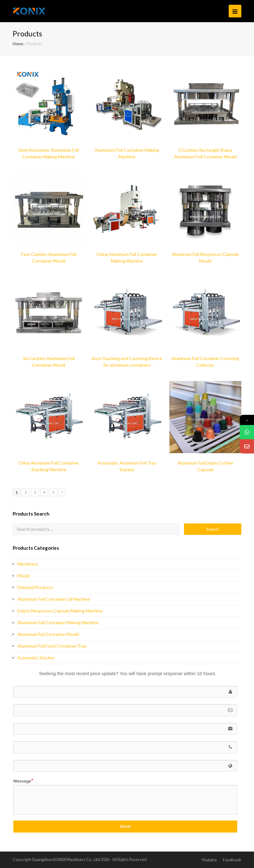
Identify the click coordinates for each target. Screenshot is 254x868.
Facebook (232, 860)
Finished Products (35, 587)
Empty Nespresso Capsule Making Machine (60, 611)
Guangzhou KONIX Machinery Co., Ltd (66, 859)
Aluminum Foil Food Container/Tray (52, 646)
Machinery (28, 564)
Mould (24, 576)
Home (18, 44)
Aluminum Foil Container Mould (48, 634)
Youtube (209, 860)
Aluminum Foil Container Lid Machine (54, 599)
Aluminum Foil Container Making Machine (58, 622)
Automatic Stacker (36, 658)
